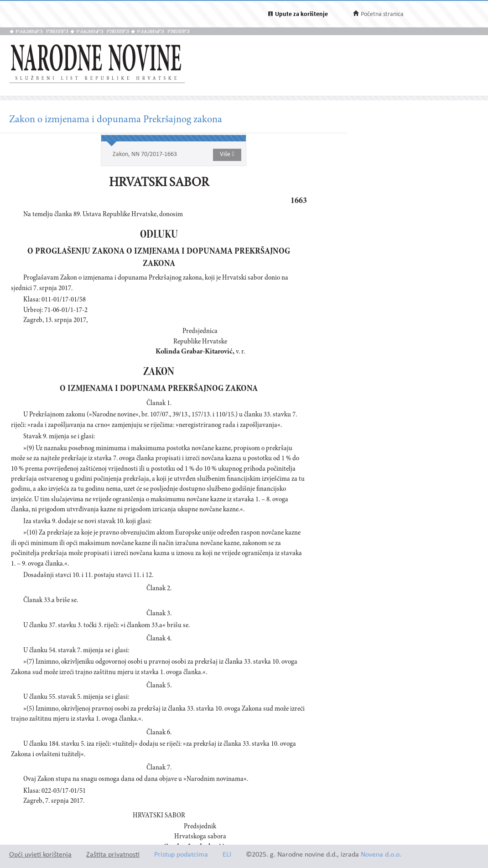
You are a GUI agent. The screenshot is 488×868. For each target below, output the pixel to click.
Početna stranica (382, 14)
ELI (227, 855)
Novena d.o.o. (381, 855)
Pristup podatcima (181, 855)
